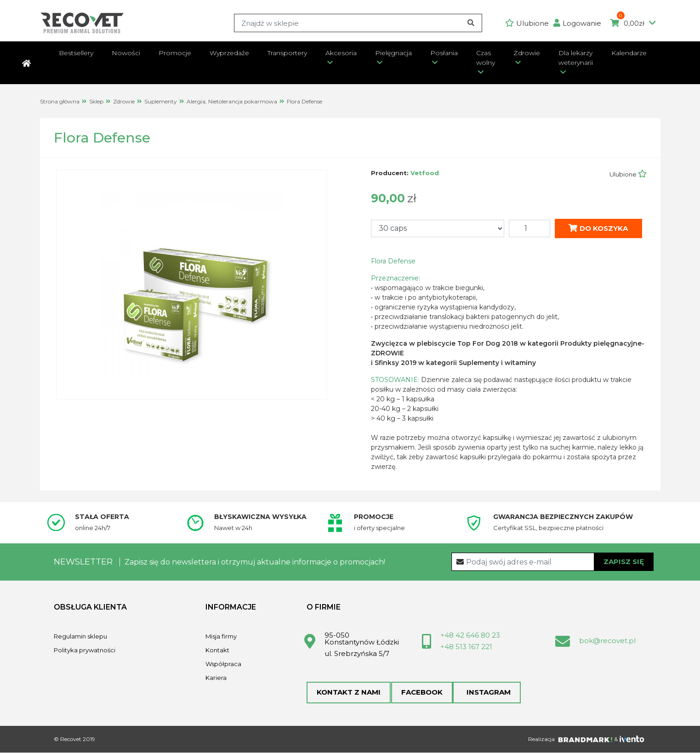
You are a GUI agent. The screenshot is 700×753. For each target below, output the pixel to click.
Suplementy (161, 101)
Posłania (444, 53)
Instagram (486, 693)
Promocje (175, 53)
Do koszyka (598, 228)
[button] (580, 23)
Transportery (287, 53)
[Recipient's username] (553, 562)
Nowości (126, 53)
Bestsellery (76, 53)
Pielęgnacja (393, 53)
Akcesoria (341, 53)
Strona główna (60, 101)
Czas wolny (486, 58)
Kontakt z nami (349, 693)
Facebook (421, 693)
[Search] (358, 23)
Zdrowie (527, 53)
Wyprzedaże (229, 53)
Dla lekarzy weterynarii (576, 58)
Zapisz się (624, 561)
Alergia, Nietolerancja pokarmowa (232, 101)
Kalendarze (629, 53)
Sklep (96, 101)
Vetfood (425, 173)
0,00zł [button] (633, 23)
